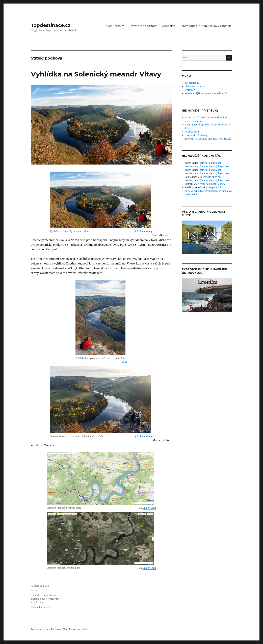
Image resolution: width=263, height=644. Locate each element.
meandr (35, 595)
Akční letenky (115, 26)
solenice (49, 599)
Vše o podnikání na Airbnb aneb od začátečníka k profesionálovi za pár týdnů (208, 191)
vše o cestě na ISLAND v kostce (210, 184)
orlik (43, 595)
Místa (34, 591)
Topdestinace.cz (51, 25)
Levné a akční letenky (196, 135)
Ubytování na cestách (143, 26)
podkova (51, 595)
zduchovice (37, 602)
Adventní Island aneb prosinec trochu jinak (208, 139)
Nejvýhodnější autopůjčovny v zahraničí (206, 26)
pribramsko (37, 599)
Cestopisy (168, 26)
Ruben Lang (146, 231)
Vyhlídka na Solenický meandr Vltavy (96, 74)
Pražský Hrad (192, 132)
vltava (57, 599)
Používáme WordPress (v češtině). (69, 629)
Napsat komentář (40, 607)
